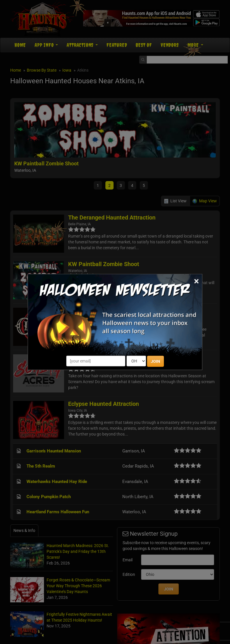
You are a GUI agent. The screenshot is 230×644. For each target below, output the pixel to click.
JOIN (155, 361)
